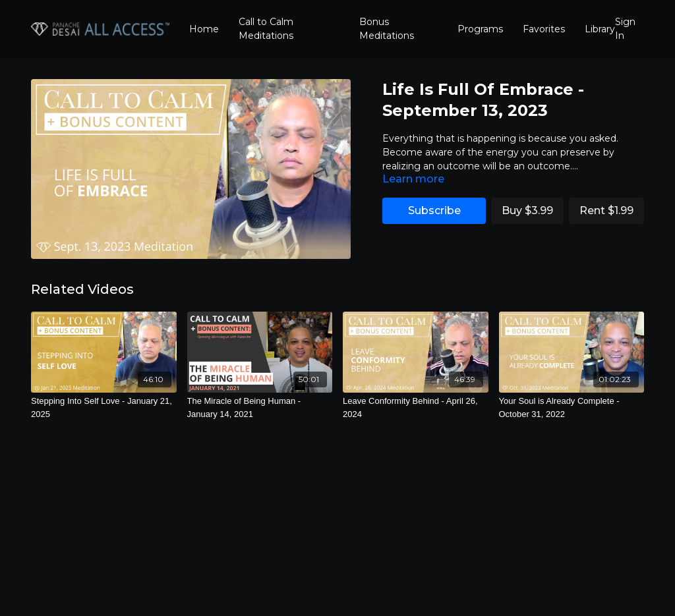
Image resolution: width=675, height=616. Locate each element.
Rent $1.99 (606, 210)
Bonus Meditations (387, 29)
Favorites (544, 29)
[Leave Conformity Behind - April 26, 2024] (416, 407)
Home (204, 29)
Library (600, 29)
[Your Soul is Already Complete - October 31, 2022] (572, 407)
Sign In (625, 29)
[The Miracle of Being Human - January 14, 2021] (260, 407)
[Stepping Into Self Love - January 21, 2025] (104, 407)
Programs (480, 29)
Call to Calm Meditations (266, 29)
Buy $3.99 (527, 210)
